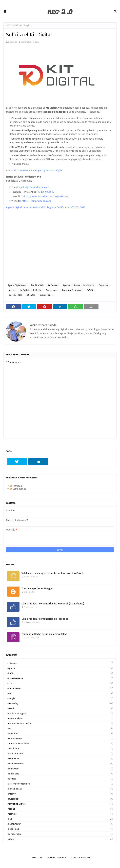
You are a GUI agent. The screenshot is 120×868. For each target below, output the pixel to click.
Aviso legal (38, 858)
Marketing (61, 703)
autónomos (53, 285)
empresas (103, 285)
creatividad (61, 749)
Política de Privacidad (80, 858)
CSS (61, 683)
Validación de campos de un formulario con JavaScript (52, 573)
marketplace (52, 290)
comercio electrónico (61, 744)
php (61, 819)
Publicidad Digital (61, 713)
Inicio (9, 25)
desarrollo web (61, 754)
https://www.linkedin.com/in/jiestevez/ (45, 196)
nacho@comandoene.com (34, 187)
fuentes (61, 779)
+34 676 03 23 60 (45, 192)
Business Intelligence (84, 285)
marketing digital (61, 804)
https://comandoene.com (36, 201)
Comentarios (18, 489)
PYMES (90, 290)
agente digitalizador (17, 285)
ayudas (66, 285)
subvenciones (46, 295)
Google (61, 698)
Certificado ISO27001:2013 (71, 207)
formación (61, 769)
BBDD (61, 673)
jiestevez (13, 42)
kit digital (24, 290)
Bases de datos (61, 678)
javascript (61, 799)
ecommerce (61, 759)
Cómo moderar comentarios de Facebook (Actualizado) (53, 604)
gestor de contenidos (61, 784)
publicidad (61, 829)
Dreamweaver (61, 688)
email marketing (61, 764)
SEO (61, 729)
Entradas (16, 486)
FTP (61, 693)
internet (12, 290)
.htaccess (61, 663)
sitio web (31, 295)
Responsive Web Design (61, 724)
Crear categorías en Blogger (37, 588)
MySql (61, 708)
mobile (61, 809)
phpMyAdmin (61, 824)
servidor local (61, 834)
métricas (61, 814)
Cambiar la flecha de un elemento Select (44, 634)
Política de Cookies (57, 858)
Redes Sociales (15, 295)
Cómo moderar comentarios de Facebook (45, 619)
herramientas (61, 789)
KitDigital (37, 290)
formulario (61, 774)
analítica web (37, 285)
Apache (61, 668)
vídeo (61, 839)
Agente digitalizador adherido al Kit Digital (30, 207)
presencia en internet (72, 290)
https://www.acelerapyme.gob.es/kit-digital (38, 170)
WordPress (61, 734)
